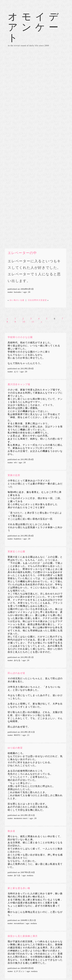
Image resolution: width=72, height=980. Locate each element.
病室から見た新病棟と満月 (23, 936)
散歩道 (11, 831)
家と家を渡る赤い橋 (19, 888)
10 (24, 322)
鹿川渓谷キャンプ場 (19, 384)
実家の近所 (14, 475)
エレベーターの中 (22, 253)
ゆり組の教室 (15, 748)
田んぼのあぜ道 (16, 673)
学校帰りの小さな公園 (20, 337)
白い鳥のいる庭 (17, 300)
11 (33, 322)
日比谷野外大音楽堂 (37, 300)
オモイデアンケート (35, 27)
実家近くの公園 (16, 552)
